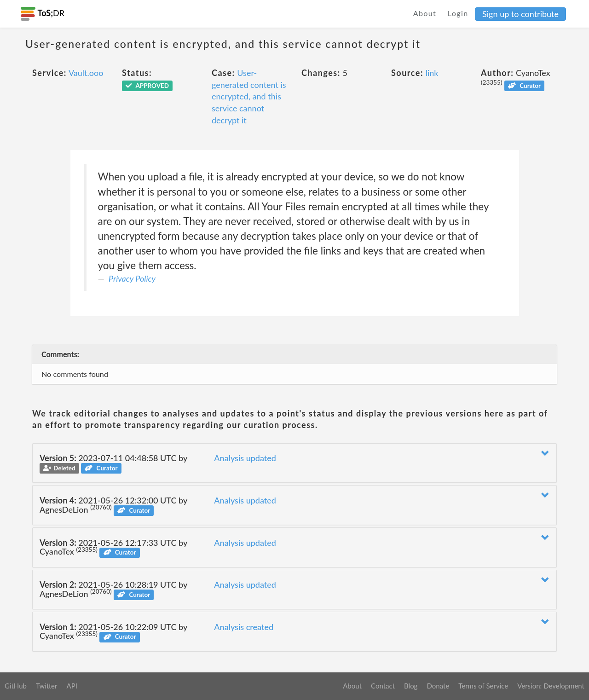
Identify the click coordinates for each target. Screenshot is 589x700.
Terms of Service (483, 686)
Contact (383, 686)
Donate (438, 686)
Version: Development (551, 686)
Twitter (47, 686)
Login (458, 13)
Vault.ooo (86, 73)
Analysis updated (245, 458)
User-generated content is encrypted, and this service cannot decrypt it (249, 96)
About (425, 13)
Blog (411, 686)
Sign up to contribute (520, 14)
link (432, 73)
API (72, 686)
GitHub (16, 686)
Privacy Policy (132, 278)
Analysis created (244, 627)
